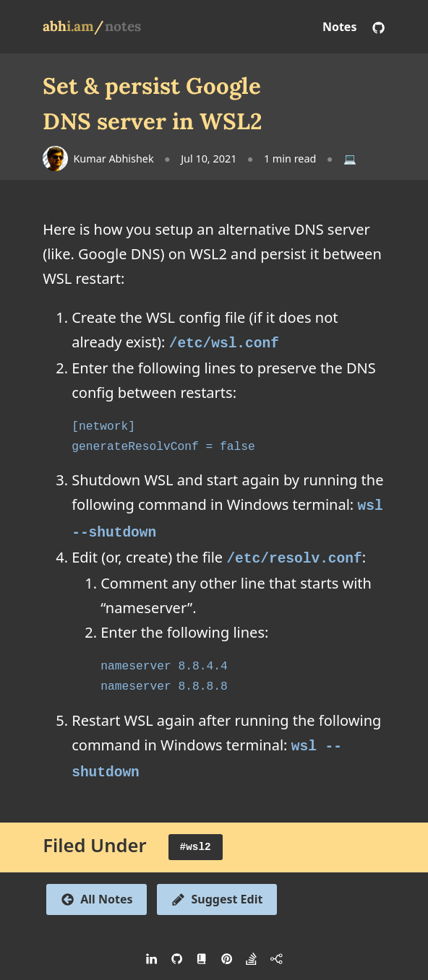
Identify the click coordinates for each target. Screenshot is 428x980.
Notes (340, 27)
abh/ (73, 26)
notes (123, 26)
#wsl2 (196, 838)
